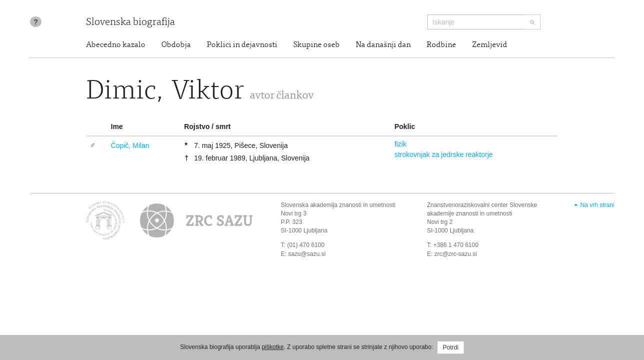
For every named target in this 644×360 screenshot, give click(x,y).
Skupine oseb (317, 45)
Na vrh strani (597, 205)
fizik (400, 144)
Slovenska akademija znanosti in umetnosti (338, 205)
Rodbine (441, 45)
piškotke (273, 347)
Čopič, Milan (130, 145)
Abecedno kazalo (116, 45)
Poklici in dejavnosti (242, 45)
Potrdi (450, 347)
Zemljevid (490, 45)
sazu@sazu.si (307, 254)
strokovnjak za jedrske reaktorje (443, 154)
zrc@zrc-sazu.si (456, 254)
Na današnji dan (383, 45)
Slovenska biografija (130, 23)
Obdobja (176, 45)
